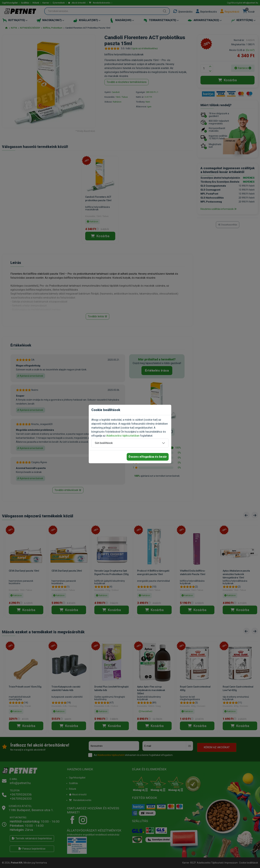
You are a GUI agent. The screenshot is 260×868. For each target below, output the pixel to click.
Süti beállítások (104, 443)
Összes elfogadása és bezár (148, 457)
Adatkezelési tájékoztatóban (123, 436)
